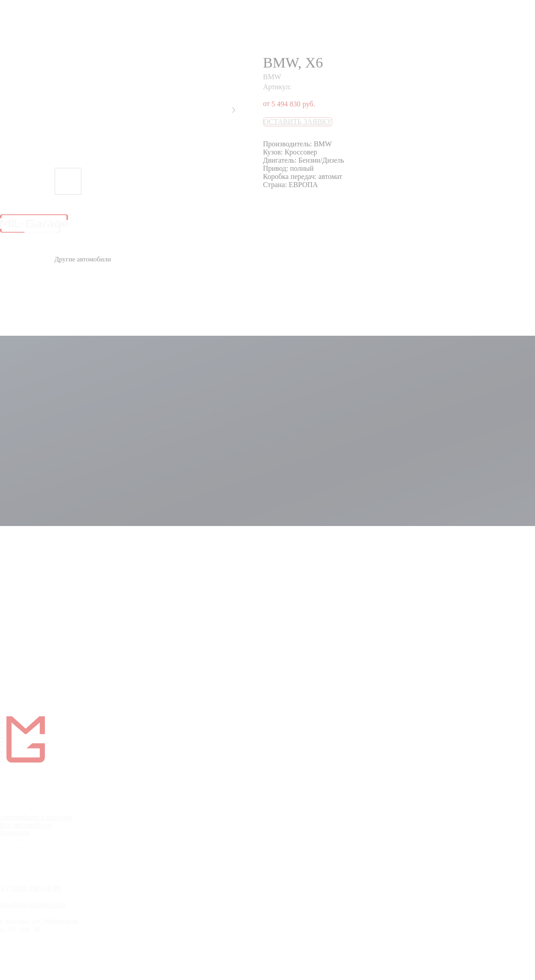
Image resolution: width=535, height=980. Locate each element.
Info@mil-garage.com (33, 905)
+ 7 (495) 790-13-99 (30, 888)
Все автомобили (26, 825)
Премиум (15, 833)
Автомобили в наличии (36, 817)
